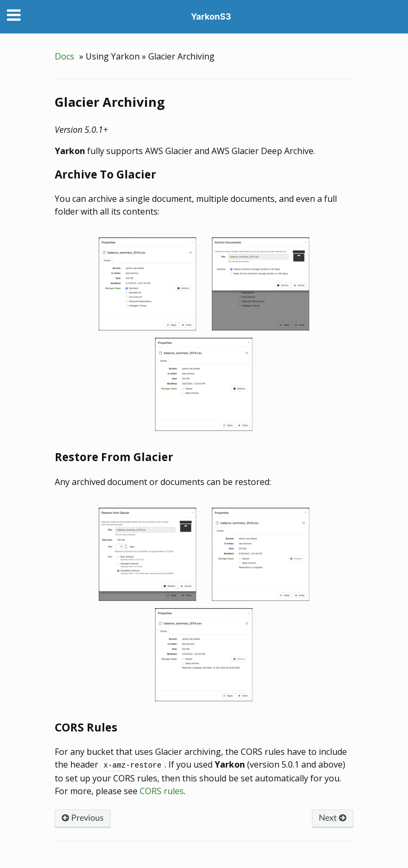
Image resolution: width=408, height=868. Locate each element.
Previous (83, 818)
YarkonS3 (211, 16)
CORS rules (162, 791)
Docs (65, 56)
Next (333, 818)
